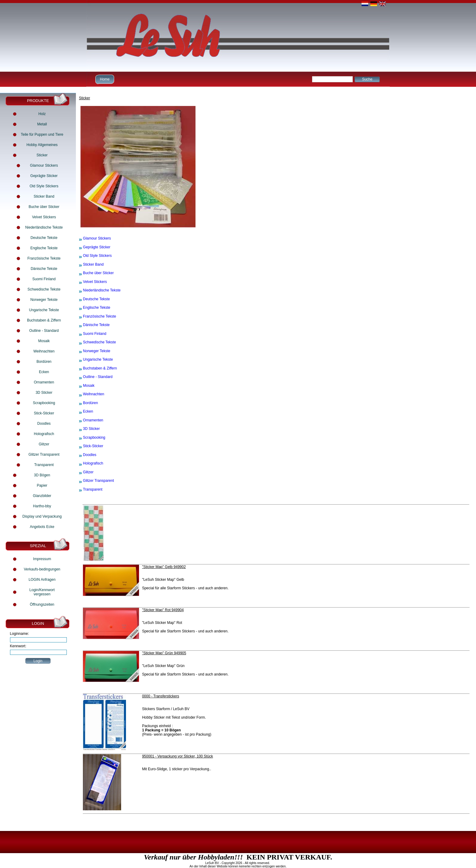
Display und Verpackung (42, 516)
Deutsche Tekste (44, 238)
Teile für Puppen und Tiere (42, 134)
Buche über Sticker (44, 207)
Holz (42, 114)
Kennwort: (18, 646)
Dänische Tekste (44, 269)
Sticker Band (44, 196)
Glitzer (44, 444)
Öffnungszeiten (42, 604)
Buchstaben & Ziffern (44, 320)
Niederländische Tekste (44, 227)
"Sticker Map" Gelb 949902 (164, 567)
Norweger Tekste (44, 300)
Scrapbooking (44, 403)
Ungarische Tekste (44, 310)
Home (104, 79)
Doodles (44, 424)
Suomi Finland (44, 279)
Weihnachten (44, 351)
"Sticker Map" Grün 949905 (164, 653)
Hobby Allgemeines (42, 145)
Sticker (42, 155)
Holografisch (44, 434)
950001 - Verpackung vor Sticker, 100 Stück (177, 756)
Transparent (44, 465)
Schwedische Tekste (44, 289)
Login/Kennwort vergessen (42, 592)
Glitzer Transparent (44, 454)
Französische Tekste (44, 258)
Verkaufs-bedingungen (42, 569)
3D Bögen (42, 475)
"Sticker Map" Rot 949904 (163, 610)
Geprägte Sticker (44, 176)
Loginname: (20, 634)
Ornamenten (44, 382)
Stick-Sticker (44, 413)
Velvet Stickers (44, 217)
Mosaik (44, 341)
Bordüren (44, 362)
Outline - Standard (44, 331)
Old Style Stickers (44, 186)
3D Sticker (44, 393)
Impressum (42, 559)
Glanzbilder (42, 496)
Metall (42, 124)
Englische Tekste (44, 248)
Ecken (44, 372)
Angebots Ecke (42, 527)
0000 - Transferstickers (161, 696)
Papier (42, 485)
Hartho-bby (42, 506)
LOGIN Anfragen (42, 580)
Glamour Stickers (44, 165)
